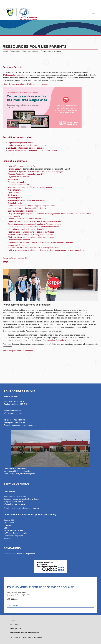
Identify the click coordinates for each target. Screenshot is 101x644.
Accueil (5, 51)
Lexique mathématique (17, 245)
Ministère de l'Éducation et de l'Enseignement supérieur (31, 235)
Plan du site (15, 625)
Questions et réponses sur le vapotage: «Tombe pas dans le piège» (35, 172)
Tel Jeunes (12, 195)
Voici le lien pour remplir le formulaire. (18, 351)
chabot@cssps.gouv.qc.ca (23, 425)
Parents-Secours (15, 169)
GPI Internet (9, 523)
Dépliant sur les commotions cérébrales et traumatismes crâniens (35, 221)
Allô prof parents (15, 190)
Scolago (7, 528)
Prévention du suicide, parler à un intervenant (26, 200)
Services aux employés (13, 536)
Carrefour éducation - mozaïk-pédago (23, 211)
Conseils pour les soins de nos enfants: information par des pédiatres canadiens (41, 242)
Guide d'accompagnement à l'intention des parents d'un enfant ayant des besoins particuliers (46, 250)
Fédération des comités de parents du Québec (27, 229)
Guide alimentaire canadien (19, 240)
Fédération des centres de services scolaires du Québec (31, 232)
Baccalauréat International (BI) (15, 258)
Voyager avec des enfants (18, 177)
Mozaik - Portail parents (13, 530)
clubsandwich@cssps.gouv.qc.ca (25, 508)
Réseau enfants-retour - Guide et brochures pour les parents (33, 151)
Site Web (13, 605)
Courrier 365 (9, 520)
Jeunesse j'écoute (15, 198)
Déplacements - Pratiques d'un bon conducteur (27, 145)
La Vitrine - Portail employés (15, 533)
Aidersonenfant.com (12, 75)
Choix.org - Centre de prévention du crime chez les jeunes (32, 237)
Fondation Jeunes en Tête (19, 185)
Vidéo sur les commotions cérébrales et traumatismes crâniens (34, 227)
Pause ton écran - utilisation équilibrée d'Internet (28, 208)
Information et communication (28, 51)
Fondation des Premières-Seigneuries (19, 554)
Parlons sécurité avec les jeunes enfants (24, 219)
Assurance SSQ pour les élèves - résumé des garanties (31, 187)
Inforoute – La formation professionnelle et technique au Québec (34, 248)
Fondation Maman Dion (17, 182)
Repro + (7, 538)
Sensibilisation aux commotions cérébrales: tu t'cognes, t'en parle (35, 224)
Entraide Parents (15, 203)
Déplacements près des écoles (20, 143)
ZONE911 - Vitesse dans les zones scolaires (26, 148)
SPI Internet (9, 525)
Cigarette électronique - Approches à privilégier (27, 174)
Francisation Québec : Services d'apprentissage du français (32, 206)
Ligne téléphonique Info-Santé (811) (23, 166)
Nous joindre (16, 629)
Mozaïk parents (14, 179)
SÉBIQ (5, 262)
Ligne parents (13, 193)
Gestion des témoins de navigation (25, 632)
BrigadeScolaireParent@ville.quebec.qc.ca (60, 340)
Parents (13, 51)
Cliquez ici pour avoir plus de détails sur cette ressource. (26, 84)
